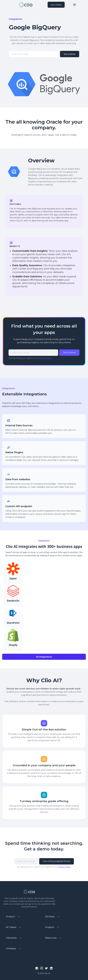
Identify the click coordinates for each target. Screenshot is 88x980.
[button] (75, 5)
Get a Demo (56, 5)
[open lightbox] (44, 84)
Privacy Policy (45, 358)
